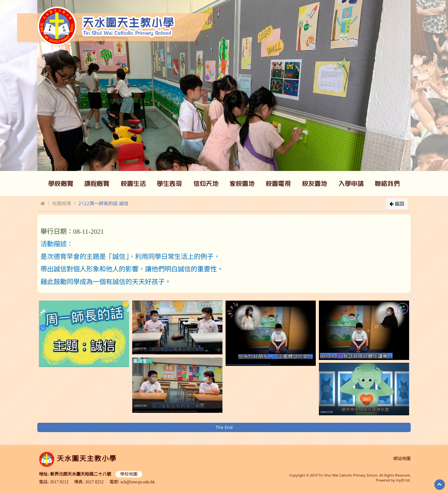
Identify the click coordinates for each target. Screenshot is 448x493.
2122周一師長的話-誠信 (103, 203)
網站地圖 (402, 459)
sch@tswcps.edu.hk (138, 482)
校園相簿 (62, 203)
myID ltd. (403, 480)
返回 (397, 204)
